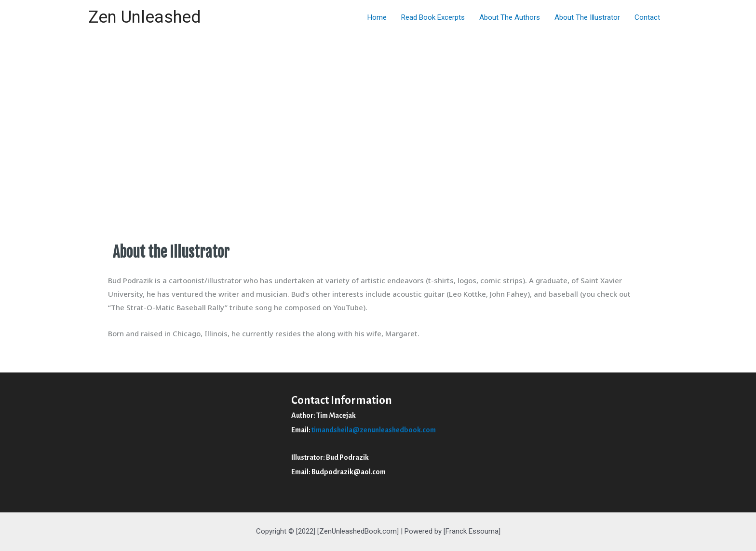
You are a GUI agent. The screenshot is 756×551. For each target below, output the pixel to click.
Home (377, 17)
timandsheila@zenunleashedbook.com (374, 430)
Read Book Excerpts (433, 17)
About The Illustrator (587, 17)
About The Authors (510, 17)
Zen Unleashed (145, 17)
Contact (647, 17)
